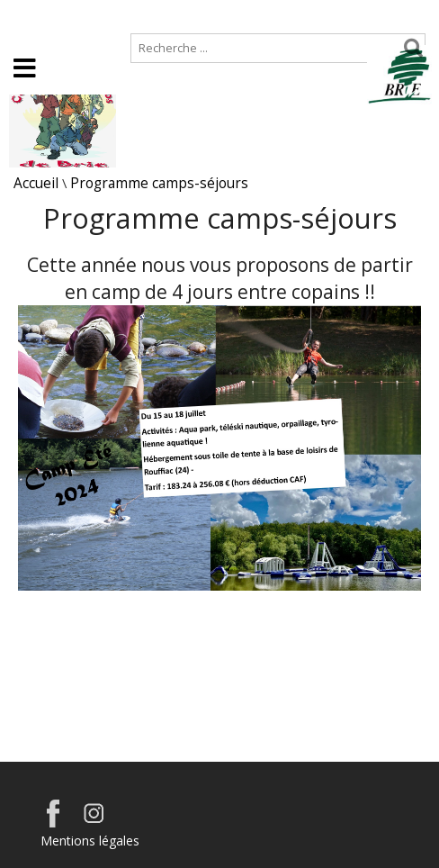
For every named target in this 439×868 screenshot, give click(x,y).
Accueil (29, 15)
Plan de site (115, 15)
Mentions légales (90, 841)
